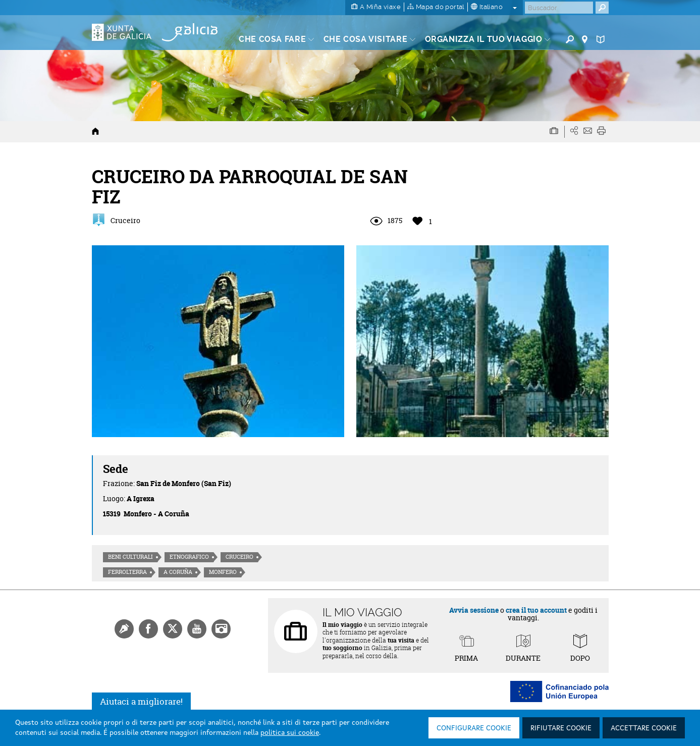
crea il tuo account (536, 610)
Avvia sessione (474, 610)
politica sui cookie (290, 733)
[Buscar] (559, 8)
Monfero (223, 572)
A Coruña (178, 572)
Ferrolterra (127, 572)
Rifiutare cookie (561, 728)
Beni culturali (130, 557)
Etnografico (189, 557)
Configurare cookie (474, 728)
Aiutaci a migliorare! (141, 701)
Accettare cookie (644, 728)
